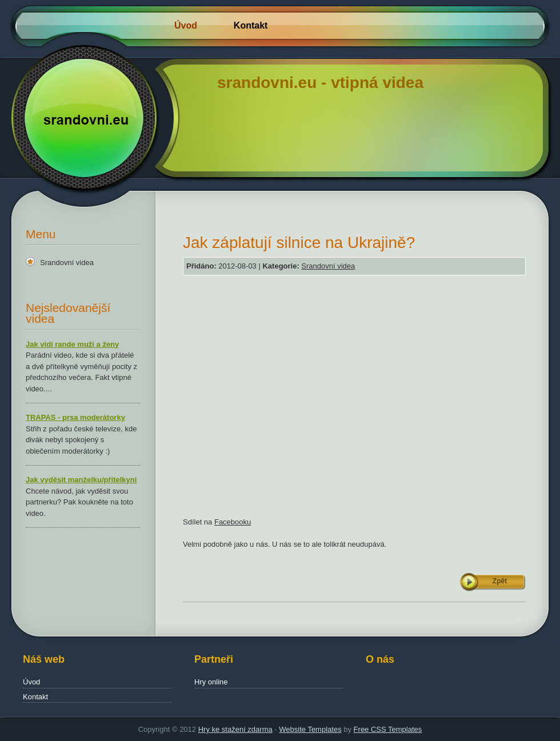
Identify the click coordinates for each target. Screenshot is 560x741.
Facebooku (233, 522)
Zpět (500, 581)
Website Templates (310, 729)
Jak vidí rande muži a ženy (72, 344)
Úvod (186, 25)
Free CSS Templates (388, 729)
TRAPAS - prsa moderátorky (75, 417)
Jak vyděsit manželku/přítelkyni (81, 480)
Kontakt (251, 25)
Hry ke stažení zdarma (235, 729)
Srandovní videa (67, 263)
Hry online (211, 682)
